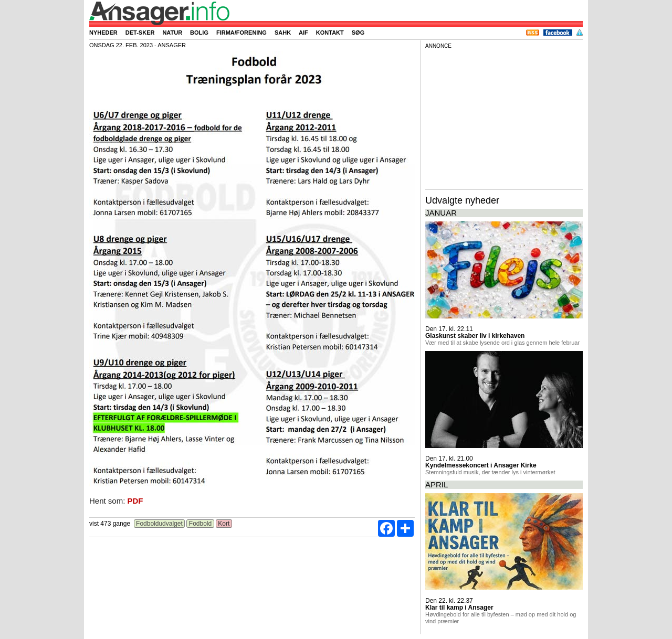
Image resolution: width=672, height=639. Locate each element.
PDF (135, 501)
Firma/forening (241, 33)
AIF (303, 33)
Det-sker (140, 33)
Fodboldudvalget (159, 524)
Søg (358, 33)
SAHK (283, 33)
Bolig (199, 33)
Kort (224, 524)
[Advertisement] (504, 118)
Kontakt (330, 33)
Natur (172, 33)
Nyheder (103, 33)
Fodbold (200, 524)
